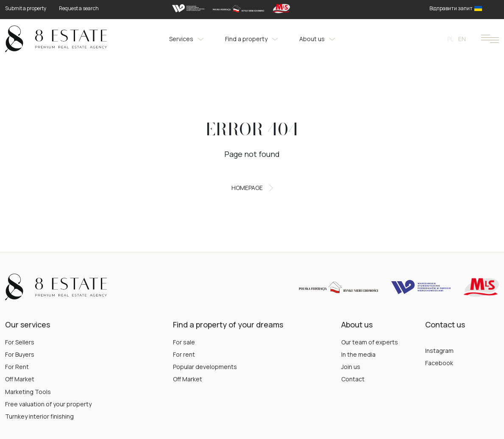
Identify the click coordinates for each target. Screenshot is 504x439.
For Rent (17, 367)
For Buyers (20, 354)
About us (317, 39)
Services (187, 39)
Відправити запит (456, 8)
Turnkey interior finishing (39, 416)
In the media (358, 354)
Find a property (252, 39)
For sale (184, 342)
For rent (184, 354)
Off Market (20, 379)
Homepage (252, 188)
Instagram (439, 351)
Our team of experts (370, 342)
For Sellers (20, 342)
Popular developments (205, 367)
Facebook (439, 363)
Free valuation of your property (48, 404)
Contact (353, 379)
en (462, 39)
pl (450, 39)
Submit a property (26, 8)
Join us (351, 367)
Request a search (79, 8)
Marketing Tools (28, 392)
